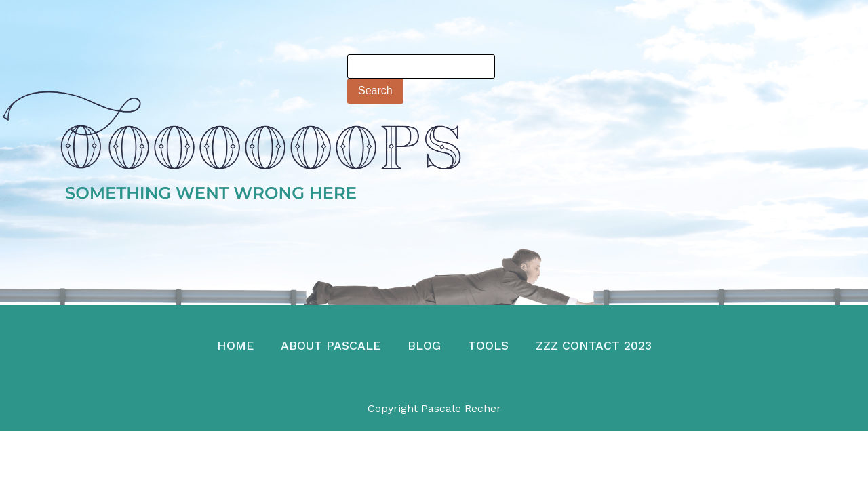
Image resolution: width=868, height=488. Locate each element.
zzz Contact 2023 (594, 346)
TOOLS (488, 346)
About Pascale (331, 346)
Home (235, 346)
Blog (424, 346)
